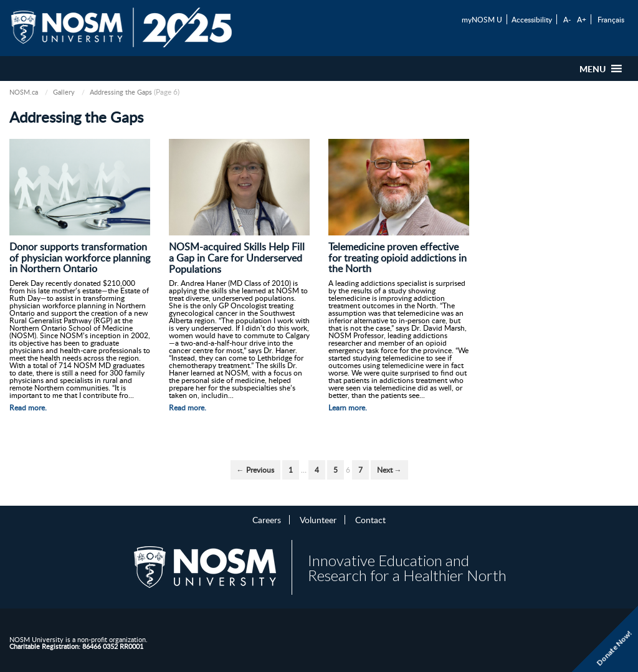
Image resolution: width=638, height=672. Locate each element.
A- (567, 19)
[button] (593, 69)
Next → (389, 470)
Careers (267, 519)
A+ (582, 19)
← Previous (255, 470)
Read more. (28, 408)
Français (611, 19)
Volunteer (318, 519)
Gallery (64, 92)
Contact (370, 519)
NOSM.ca (24, 92)
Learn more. (348, 408)
